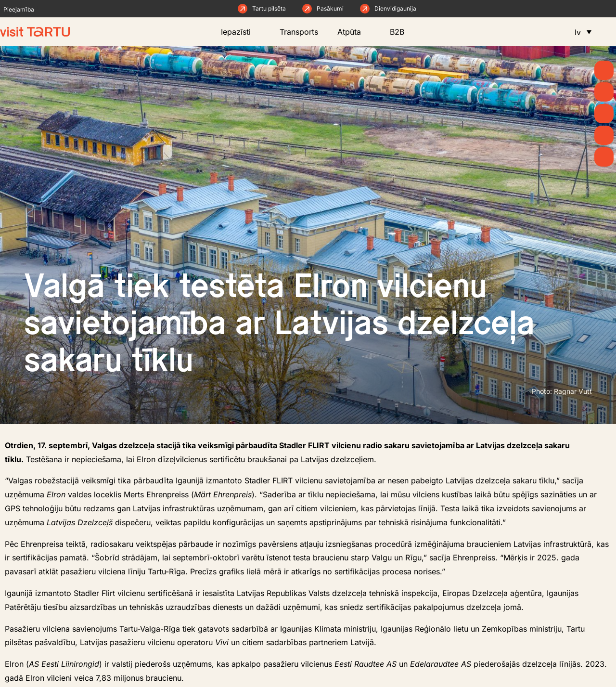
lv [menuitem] (578, 32)
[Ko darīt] (604, 114)
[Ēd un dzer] (604, 135)
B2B (404, 32)
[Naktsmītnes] (604, 157)
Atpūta (354, 32)
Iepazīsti (241, 32)
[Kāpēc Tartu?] (604, 70)
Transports (299, 32)
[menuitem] (583, 32)
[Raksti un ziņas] (604, 92)
